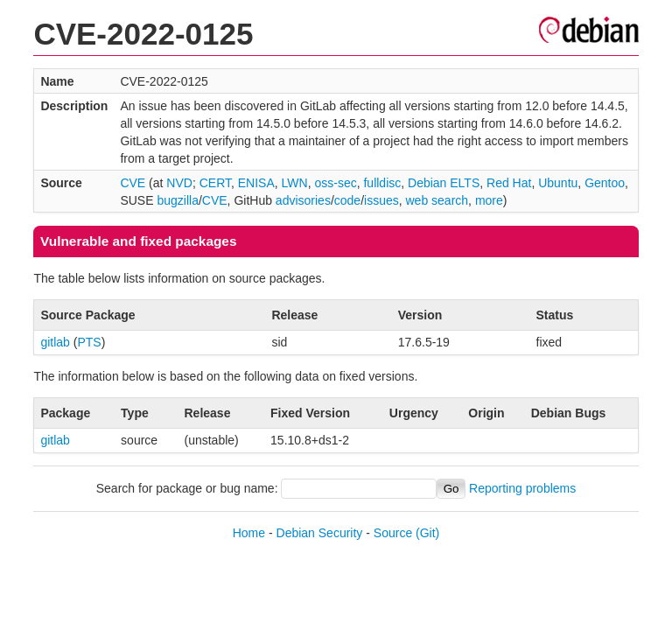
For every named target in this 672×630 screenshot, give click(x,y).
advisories (303, 200)
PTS (89, 342)
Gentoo (605, 183)
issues (381, 200)
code (347, 200)
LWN (295, 183)
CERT (215, 183)
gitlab (55, 342)
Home (249, 533)
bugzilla (177, 200)
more (489, 200)
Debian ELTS (444, 183)
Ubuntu (558, 183)
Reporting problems (522, 488)
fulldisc (382, 183)
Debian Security (320, 533)
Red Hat (509, 183)
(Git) (427, 533)
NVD (179, 183)
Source (393, 533)
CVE (133, 183)
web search (437, 200)
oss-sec (335, 183)
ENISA (256, 183)
